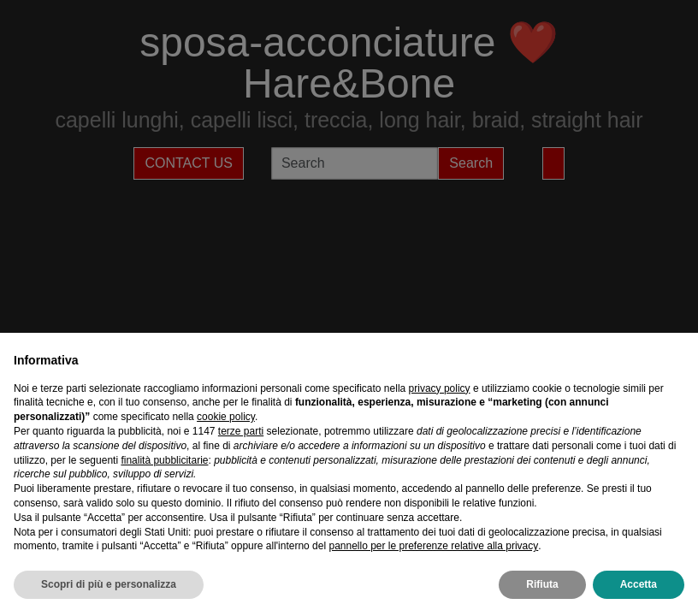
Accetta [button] (639, 584)
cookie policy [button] (226, 417)
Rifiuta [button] (542, 584)
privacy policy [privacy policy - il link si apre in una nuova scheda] (440, 388)
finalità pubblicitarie (164, 460)
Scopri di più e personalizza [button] (109, 584)
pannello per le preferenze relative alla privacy (433, 546)
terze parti (241, 431)
